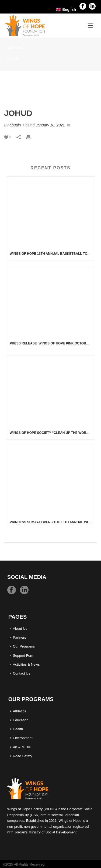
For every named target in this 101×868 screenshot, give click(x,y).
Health (16, 729)
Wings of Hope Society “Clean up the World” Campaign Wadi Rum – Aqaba (52, 433)
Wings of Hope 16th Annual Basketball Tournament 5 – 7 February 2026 (52, 254)
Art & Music (20, 747)
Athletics (18, 711)
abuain (15, 125)
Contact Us (20, 673)
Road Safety (21, 756)
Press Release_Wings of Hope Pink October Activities (52, 343)
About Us (18, 629)
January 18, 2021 (50, 125)
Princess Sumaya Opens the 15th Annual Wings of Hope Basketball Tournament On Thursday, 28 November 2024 (52, 522)
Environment (21, 738)
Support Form (22, 656)
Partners (18, 637)
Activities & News (25, 664)
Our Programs (22, 646)
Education (19, 720)
